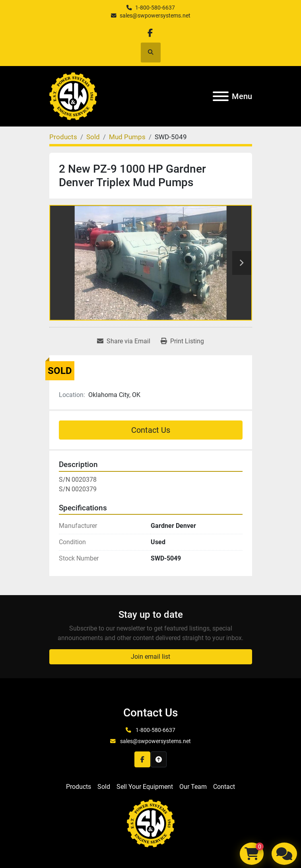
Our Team (193, 787)
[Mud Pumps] (127, 137)
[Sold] (93, 137)
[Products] (63, 137)
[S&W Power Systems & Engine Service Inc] (151, 823)
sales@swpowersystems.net (155, 16)
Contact (224, 787)
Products (79, 787)
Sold (104, 787)
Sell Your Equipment (145, 787)
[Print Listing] (182, 341)
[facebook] (150, 33)
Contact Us (151, 430)
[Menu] (221, 96)
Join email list (150, 657)
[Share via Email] (124, 341)
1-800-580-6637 (155, 8)
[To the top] (159, 759)
